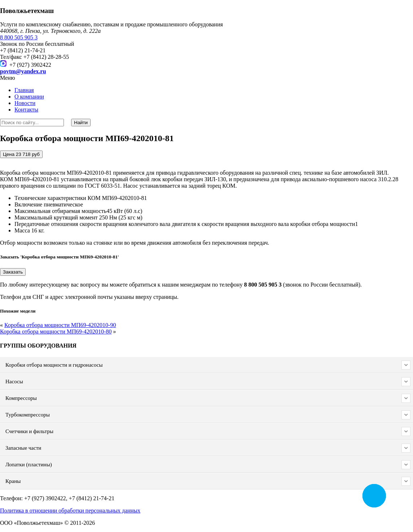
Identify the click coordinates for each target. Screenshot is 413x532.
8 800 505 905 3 (19, 37)
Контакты (26, 110)
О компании (29, 97)
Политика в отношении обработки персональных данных (70, 511)
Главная (24, 90)
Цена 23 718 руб (21, 154)
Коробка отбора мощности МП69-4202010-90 (60, 325)
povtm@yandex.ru (23, 71)
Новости (25, 103)
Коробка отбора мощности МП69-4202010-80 (56, 332)
